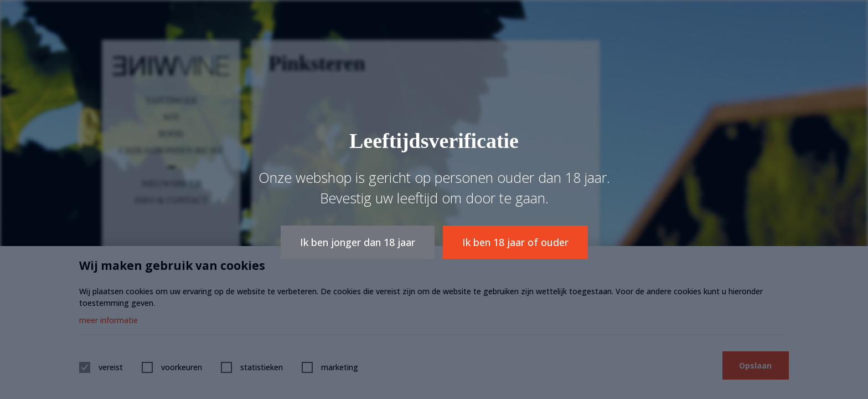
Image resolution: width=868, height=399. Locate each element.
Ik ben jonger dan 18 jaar (358, 242)
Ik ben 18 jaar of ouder (515, 242)
